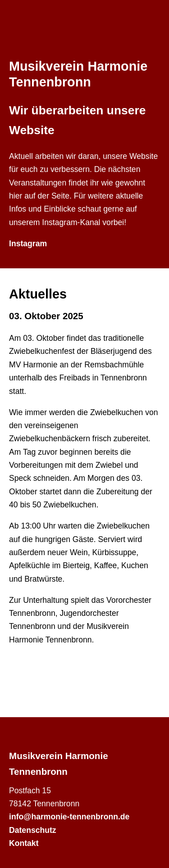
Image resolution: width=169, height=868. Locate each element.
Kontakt (24, 843)
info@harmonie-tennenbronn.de (69, 817)
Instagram (28, 244)
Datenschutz (33, 830)
